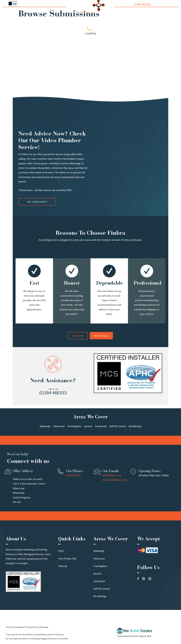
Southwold (99, 581)
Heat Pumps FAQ (67, 559)
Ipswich (97, 574)
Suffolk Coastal (102, 589)
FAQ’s (61, 551)
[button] (78, 335)
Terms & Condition (15, 627)
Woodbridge (100, 596)
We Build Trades (136, 636)
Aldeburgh (99, 551)
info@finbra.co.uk (112, 475)
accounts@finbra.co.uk (114, 480)
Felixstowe (99, 559)
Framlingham (100, 566)
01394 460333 (142, 4)
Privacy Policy (32, 627)
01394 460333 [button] (53, 393)
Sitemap (63, 566)
